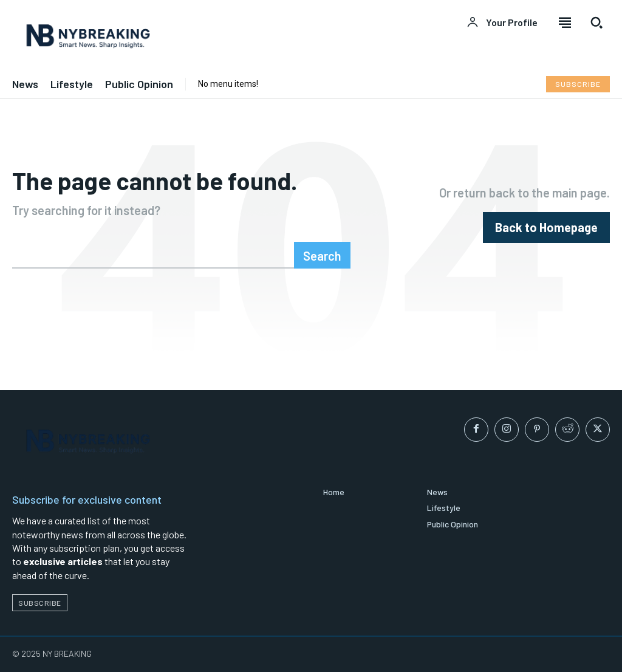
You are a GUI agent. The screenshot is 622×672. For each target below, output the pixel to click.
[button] (596, 22)
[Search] (322, 255)
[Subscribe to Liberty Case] (578, 84)
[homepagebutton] (546, 228)
